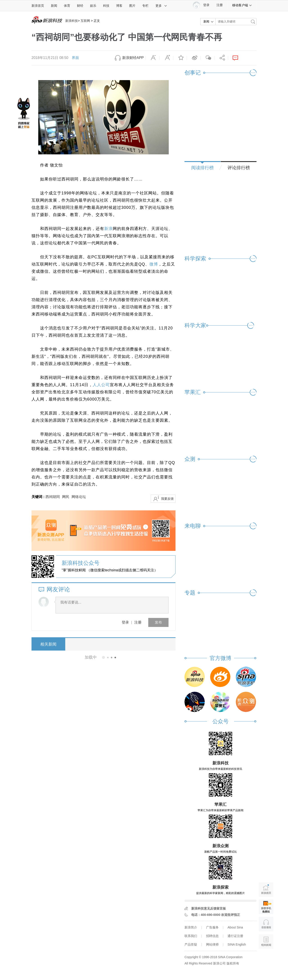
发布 (158, 622)
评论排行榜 (239, 168)
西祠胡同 (53, 497)
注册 (220, 5)
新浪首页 (38, 6)
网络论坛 (79, 497)
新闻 (54, 6)
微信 (207, 58)
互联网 (85, 21)
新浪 (108, 229)
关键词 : (38, 497)
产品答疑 (191, 944)
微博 (194, 58)
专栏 (145, 6)
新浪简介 (191, 927)
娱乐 (93, 6)
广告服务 (212, 927)
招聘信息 (212, 936)
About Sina (235, 927)
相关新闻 (48, 644)
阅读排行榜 (202, 168)
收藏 (180, 58)
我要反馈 (167, 499)
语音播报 (266, 924)
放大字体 (166, 58)
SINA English (237, 944)
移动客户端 (242, 5)
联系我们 (191, 936)
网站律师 (212, 944)
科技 (106, 6)
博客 (119, 6)
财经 (80, 6)
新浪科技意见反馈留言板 (209, 908)
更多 (161, 6)
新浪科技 (72, 21)
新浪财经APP (133, 58)
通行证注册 (235, 936)
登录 (125, 622)
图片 (132, 6)
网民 (66, 497)
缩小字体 (153, 58)
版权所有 (233, 963)
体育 (67, 6)
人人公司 (101, 385)
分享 (221, 58)
